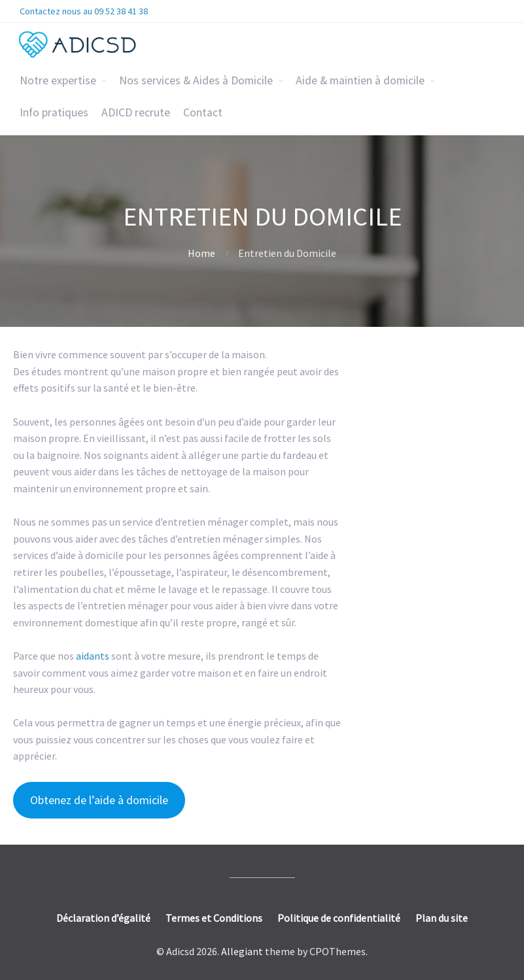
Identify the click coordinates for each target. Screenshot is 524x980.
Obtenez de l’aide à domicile (99, 800)
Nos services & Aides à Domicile (196, 80)
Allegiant (242, 951)
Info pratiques (54, 112)
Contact (203, 112)
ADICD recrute (136, 112)
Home (201, 253)
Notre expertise (58, 80)
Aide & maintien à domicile (360, 80)
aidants (94, 656)
